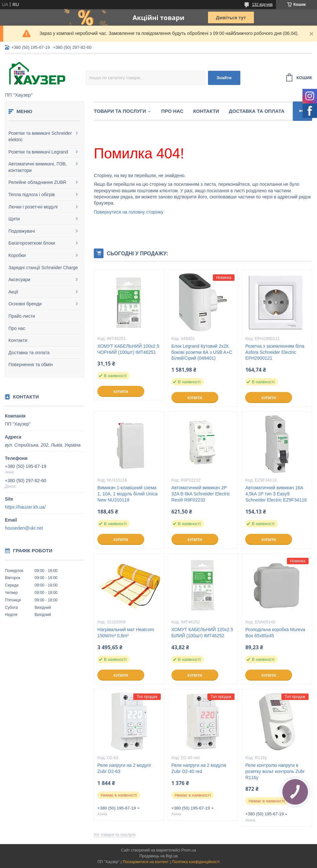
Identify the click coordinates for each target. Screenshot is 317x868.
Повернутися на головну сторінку (129, 212)
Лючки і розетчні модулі (33, 207)
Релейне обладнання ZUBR (37, 182)
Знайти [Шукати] (224, 78)
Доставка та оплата (29, 353)
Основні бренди (25, 304)
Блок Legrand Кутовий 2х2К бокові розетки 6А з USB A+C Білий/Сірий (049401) (202, 352)
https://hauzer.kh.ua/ (25, 507)
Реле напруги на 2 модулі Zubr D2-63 (124, 768)
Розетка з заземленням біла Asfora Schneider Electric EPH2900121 (275, 352)
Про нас (17, 328)
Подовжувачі (22, 231)
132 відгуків (262, 5)
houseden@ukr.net (24, 528)
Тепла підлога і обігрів (32, 195)
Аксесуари (19, 280)
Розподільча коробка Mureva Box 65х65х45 (275, 633)
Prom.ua (189, 850)
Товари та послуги (120, 111)
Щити (14, 219)
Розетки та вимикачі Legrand (38, 152)
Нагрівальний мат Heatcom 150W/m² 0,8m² (126, 633)
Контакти (18, 340)
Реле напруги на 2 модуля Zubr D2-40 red (199, 768)
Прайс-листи (22, 316)
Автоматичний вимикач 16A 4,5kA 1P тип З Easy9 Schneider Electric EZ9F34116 (276, 494)
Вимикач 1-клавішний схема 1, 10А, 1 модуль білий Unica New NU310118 (127, 494)
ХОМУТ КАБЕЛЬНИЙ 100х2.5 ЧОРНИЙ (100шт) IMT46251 (128, 349)
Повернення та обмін (31, 365)
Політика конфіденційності (196, 862)
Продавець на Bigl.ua (158, 856)
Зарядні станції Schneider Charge (43, 268)
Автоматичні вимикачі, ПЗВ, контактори (38, 167)
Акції (13, 292)
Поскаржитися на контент (146, 862)
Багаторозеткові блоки (32, 243)
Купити (121, 392)
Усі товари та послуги (115, 835)
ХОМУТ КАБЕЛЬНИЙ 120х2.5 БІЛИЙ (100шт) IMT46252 (202, 633)
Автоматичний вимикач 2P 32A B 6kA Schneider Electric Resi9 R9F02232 (201, 494)
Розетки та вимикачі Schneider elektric (40, 136)
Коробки (17, 255)
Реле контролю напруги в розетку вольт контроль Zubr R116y (275, 771)
